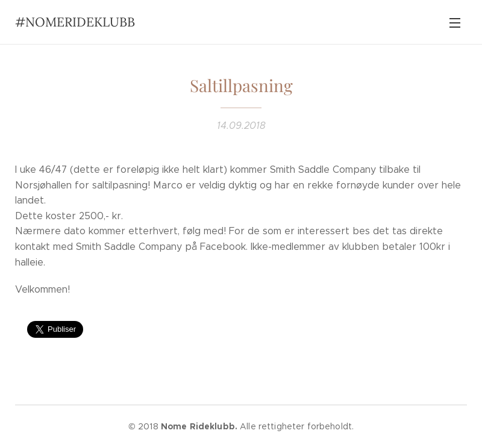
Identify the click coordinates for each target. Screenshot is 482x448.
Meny (455, 23)
